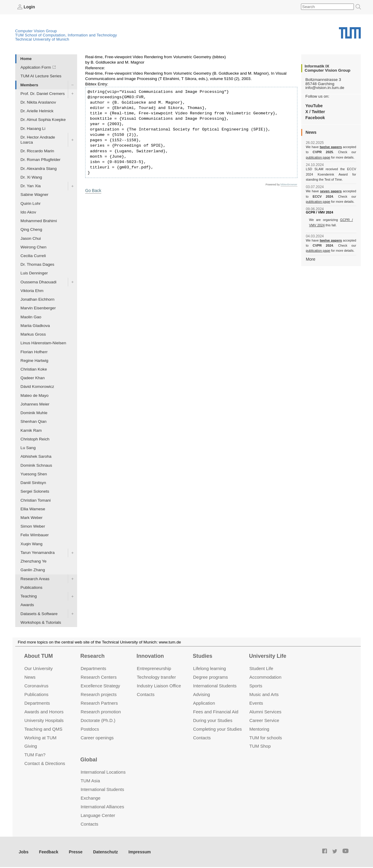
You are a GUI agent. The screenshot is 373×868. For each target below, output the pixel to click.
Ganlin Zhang (33, 570)
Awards (27, 605)
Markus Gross (33, 334)
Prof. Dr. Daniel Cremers (43, 93)
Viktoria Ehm (32, 290)
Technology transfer (156, 677)
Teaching (29, 596)
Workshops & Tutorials (41, 622)
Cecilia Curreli (33, 255)
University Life (268, 656)
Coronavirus (36, 685)
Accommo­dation (265, 677)
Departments (37, 703)
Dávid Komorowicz (38, 387)
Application (204, 703)
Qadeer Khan (33, 378)
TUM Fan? (35, 755)
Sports (256, 685)
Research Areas (35, 579)
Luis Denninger (34, 273)
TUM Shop (260, 746)
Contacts (146, 694)
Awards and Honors (44, 711)
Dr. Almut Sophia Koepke (43, 120)
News (30, 677)
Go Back (93, 190)
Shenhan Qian (34, 421)
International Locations (103, 772)
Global (89, 759)
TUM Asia (90, 781)
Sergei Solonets (35, 491)
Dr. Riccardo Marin (38, 151)
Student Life (261, 668)
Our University (38, 668)
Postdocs (90, 729)
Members (29, 85)
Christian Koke (34, 369)
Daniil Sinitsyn (33, 483)
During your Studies (213, 720)
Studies (202, 656)
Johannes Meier (35, 404)
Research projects (99, 694)
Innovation (150, 656)
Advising (202, 694)
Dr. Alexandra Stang (39, 168)
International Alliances (102, 807)
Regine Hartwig (35, 360)
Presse (74, 851)
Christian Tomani (36, 500)
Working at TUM (40, 737)
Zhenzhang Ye (34, 561)
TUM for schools (266, 737)
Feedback (48, 851)
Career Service (264, 720)
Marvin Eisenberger (38, 308)
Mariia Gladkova (35, 325)
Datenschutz (103, 851)
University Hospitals (44, 720)
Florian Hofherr (34, 352)
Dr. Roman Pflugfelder (41, 160)
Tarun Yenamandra (38, 552)
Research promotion (101, 711)
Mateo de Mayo (35, 395)
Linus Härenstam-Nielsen (43, 343)
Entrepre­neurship (154, 668)
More (310, 259)
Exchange (91, 798)
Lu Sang (28, 448)
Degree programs (210, 677)
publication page (318, 157)
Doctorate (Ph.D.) (98, 720)
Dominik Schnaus (36, 465)
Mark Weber (32, 517)
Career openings (97, 737)
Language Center (98, 815)
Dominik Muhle (34, 413)
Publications (32, 587)
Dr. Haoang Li (33, 128)
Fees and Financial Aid (216, 711)
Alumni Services (265, 711)
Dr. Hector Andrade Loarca (38, 139)
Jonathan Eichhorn (38, 299)
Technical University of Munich (42, 39)
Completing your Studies (217, 729)
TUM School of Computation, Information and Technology (66, 35)
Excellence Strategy (100, 685)
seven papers (331, 191)
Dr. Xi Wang (31, 177)
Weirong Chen (34, 247)
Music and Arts (264, 694)
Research (93, 656)
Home (26, 58)
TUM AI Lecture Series (41, 76)
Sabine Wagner (35, 195)
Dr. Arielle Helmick (37, 111)
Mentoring (259, 729)
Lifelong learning (210, 668)
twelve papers (331, 147)
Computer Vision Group (36, 31)
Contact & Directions (45, 763)
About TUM (38, 656)
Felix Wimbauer (35, 535)
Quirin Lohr (31, 203)
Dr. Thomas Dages (38, 264)
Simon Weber (33, 526)
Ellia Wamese (33, 509)
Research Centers (99, 677)
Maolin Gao (31, 317)
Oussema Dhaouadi (39, 282)
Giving (30, 746)
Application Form (36, 67)
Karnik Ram (31, 430)
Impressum (136, 851)
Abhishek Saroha (36, 456)
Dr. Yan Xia (31, 186)
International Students (215, 685)
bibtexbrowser (289, 185)
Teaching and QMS (43, 729)
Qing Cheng (32, 229)
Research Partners (99, 703)
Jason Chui (31, 238)
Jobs (24, 851)
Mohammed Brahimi (39, 221)
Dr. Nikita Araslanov (38, 102)
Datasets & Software (39, 613)
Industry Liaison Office (159, 685)
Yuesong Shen (34, 474)
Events (256, 703)
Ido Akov (28, 212)
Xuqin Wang (32, 544)
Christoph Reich (35, 439)
